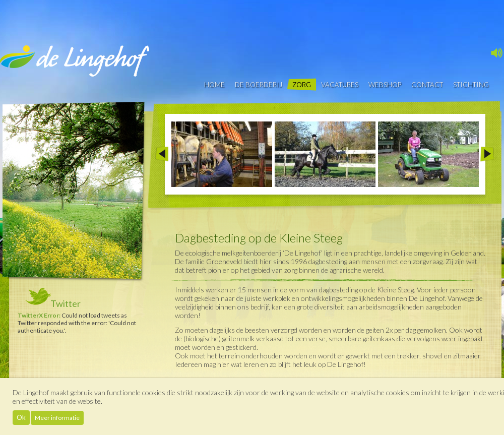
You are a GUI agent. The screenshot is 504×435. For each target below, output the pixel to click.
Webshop (385, 85)
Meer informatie (57, 418)
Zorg (302, 85)
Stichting (471, 85)
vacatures (340, 85)
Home (214, 85)
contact (427, 85)
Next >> (487, 154)
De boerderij (259, 85)
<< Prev (162, 154)
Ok (21, 417)
